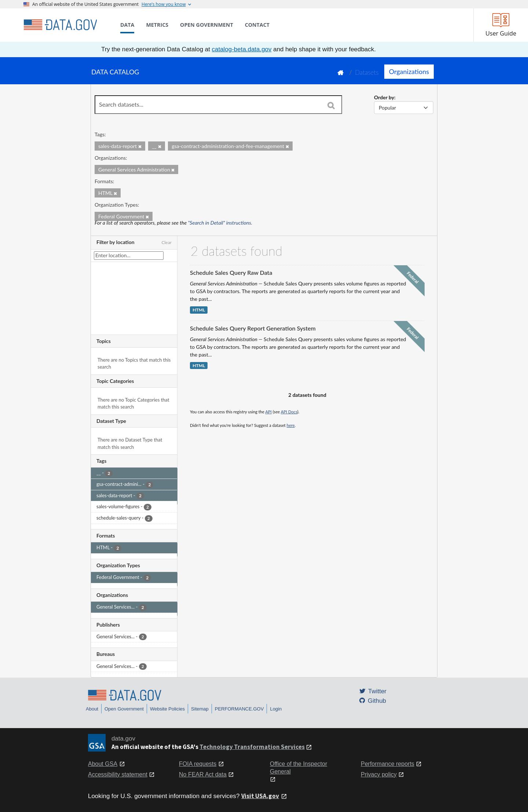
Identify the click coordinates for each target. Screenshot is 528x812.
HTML (199, 310)
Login (276, 709)
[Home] (60, 25)
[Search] (331, 105)
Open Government (124, 709)
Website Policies (167, 709)
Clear (166, 242)
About (92, 709)
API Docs (289, 412)
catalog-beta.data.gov (242, 49)
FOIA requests (198, 764)
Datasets (367, 72)
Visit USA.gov (260, 796)
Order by (384, 97)
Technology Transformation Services (252, 747)
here (291, 425)
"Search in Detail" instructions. (220, 223)
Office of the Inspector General (298, 768)
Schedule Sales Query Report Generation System (253, 328)
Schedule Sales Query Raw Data (231, 272)
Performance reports (388, 764)
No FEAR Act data (203, 774)
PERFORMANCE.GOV (239, 709)
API (269, 412)
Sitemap (200, 709)
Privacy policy (379, 774)
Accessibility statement (118, 774)
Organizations (409, 71)
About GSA (103, 764)
